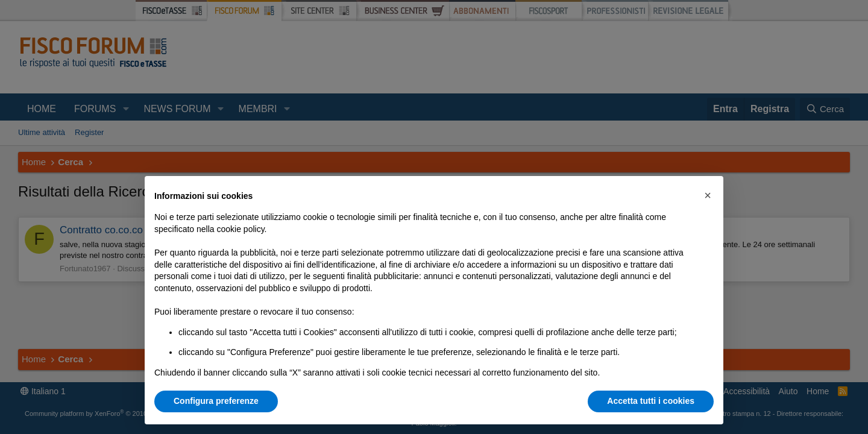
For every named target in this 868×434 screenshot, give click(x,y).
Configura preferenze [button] (216, 401)
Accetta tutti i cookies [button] (651, 401)
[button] (708, 195)
